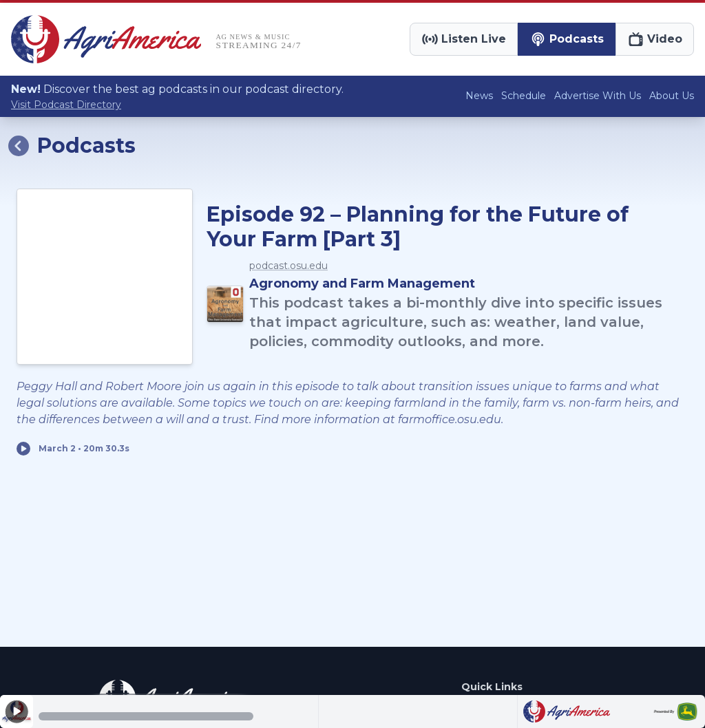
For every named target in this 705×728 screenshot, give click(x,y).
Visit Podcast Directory (66, 105)
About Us (672, 96)
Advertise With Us (598, 96)
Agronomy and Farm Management (362, 283)
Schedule (524, 96)
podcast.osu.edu (288, 266)
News (479, 96)
